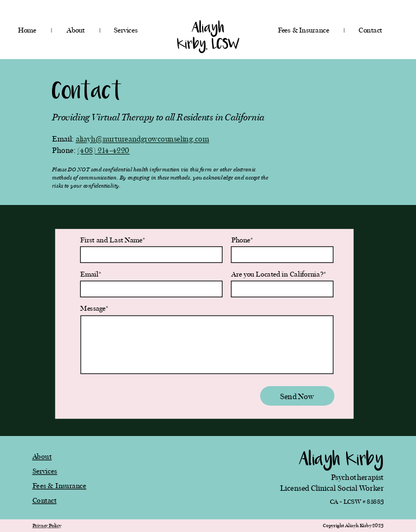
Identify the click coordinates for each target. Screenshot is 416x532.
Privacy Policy (47, 525)
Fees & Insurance (60, 485)
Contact (45, 500)
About (42, 456)
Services (45, 471)
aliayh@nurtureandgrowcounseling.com (142, 139)
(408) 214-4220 (104, 150)
